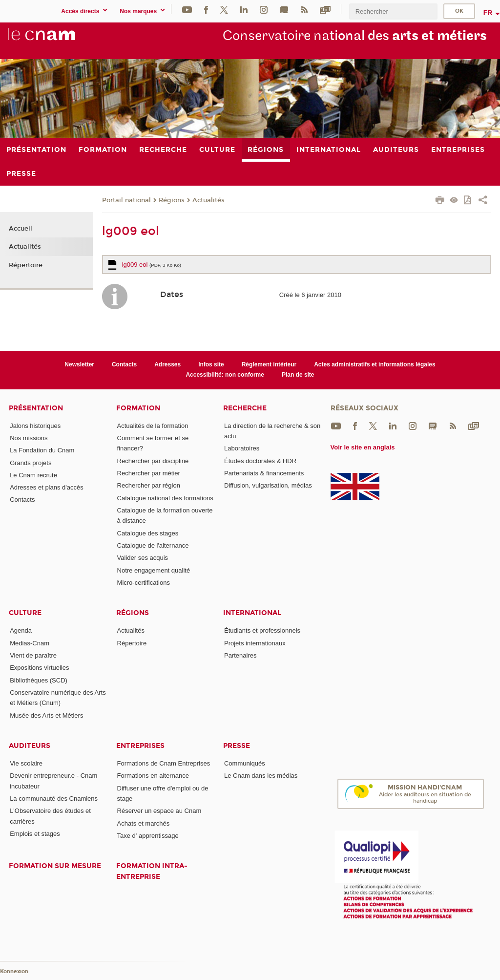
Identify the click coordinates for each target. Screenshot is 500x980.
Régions (172, 200)
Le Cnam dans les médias (261, 776)
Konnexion (14, 971)
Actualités (208, 200)
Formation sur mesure (55, 866)
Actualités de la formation (153, 426)
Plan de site (298, 375)
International (252, 613)
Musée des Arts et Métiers (46, 715)
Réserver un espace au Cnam (159, 811)
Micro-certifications (144, 583)
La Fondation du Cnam (42, 450)
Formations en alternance (153, 776)
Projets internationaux (255, 643)
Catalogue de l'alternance (153, 545)
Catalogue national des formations (165, 498)
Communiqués (245, 763)
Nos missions (29, 438)
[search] (393, 11)
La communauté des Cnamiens (54, 799)
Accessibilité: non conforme (225, 375)
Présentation (36, 408)
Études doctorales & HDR (260, 461)
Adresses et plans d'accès (47, 487)
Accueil (21, 229)
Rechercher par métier (149, 473)
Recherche (245, 408)
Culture (25, 613)
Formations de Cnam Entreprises (164, 763)
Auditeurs (30, 746)
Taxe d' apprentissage (148, 836)
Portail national (126, 200)
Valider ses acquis (143, 558)
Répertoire (26, 265)
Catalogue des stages (148, 533)
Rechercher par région (149, 485)
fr (488, 13)
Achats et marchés (144, 823)
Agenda (21, 630)
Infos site (211, 364)
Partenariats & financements (264, 473)
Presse (237, 746)
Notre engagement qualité (154, 570)
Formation (138, 408)
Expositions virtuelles (39, 668)
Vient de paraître (33, 655)
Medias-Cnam (30, 643)
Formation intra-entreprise (152, 871)
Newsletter (79, 364)
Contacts (124, 364)
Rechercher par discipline (153, 461)
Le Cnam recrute (33, 475)
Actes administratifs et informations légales (375, 364)
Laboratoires (242, 448)
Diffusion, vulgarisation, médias (268, 485)
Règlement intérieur (269, 364)
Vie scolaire (26, 763)
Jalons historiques (35, 426)
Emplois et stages (35, 834)
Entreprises (140, 746)
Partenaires (240, 655)
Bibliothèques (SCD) (39, 680)
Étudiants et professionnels (262, 630)
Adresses (167, 364)
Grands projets (31, 463)
